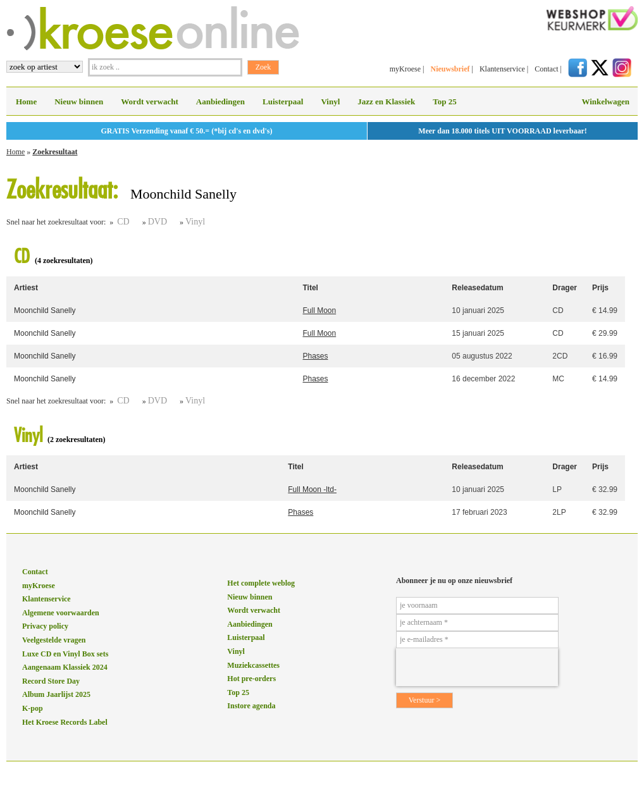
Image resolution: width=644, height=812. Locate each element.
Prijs (600, 288)
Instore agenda (251, 706)
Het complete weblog (261, 583)
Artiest (26, 288)
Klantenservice (502, 69)
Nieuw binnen (79, 101)
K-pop (33, 708)
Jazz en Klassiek (386, 101)
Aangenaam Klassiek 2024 (65, 667)
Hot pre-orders (251, 679)
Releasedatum (477, 288)
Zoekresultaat (55, 152)
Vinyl (330, 101)
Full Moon (319, 311)
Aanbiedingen (220, 101)
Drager (565, 288)
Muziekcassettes (253, 665)
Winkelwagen (605, 101)
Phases (315, 356)
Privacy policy (45, 626)
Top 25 (444, 101)
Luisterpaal (283, 101)
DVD (158, 222)
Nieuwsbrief (450, 69)
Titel (310, 288)
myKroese (405, 69)
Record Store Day (51, 681)
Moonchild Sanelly (45, 311)
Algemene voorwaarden (61, 613)
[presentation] (477, 667)
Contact (546, 69)
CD (123, 222)
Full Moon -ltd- (312, 489)
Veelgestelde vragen (54, 640)
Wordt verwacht (150, 101)
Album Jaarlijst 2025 (56, 694)
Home (26, 101)
